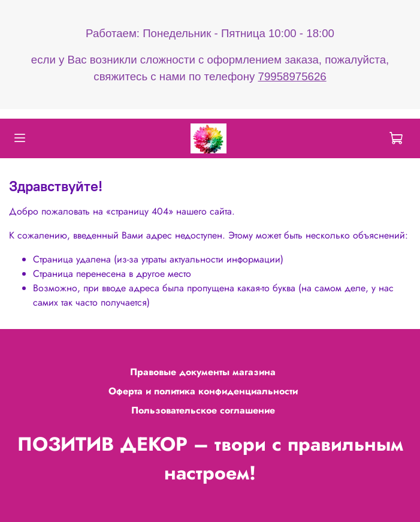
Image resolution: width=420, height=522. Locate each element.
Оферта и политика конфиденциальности (203, 391)
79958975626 (292, 76)
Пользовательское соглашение (203, 410)
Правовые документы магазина (203, 372)
